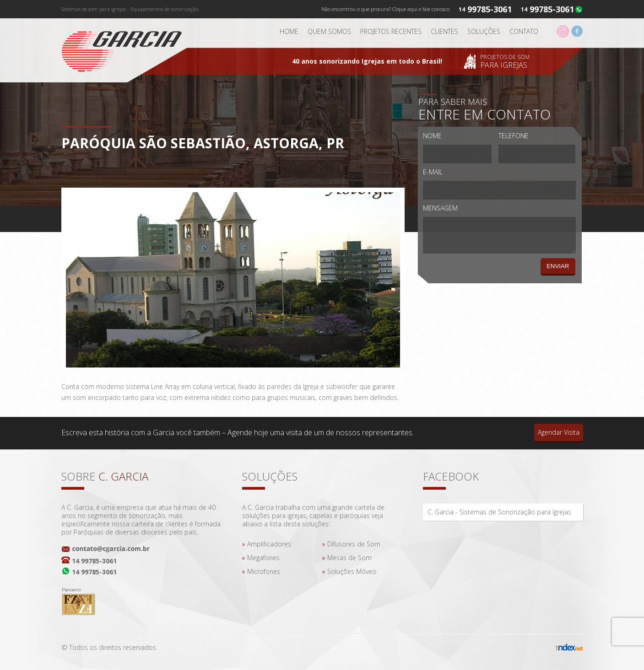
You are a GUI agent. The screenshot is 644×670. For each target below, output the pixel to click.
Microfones (264, 571)
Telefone (514, 136)
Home (289, 31)
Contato (524, 31)
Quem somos (329, 31)
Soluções (484, 31)
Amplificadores (269, 544)
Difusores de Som (354, 544)
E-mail (433, 172)
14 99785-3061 (94, 561)
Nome (432, 136)
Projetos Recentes (391, 31)
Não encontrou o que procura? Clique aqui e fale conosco (385, 9)
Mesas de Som (349, 558)
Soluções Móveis (352, 571)
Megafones (263, 558)
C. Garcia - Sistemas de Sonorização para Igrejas (499, 512)
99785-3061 (552, 9)
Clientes (444, 31)
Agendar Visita (559, 432)
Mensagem (440, 208)
